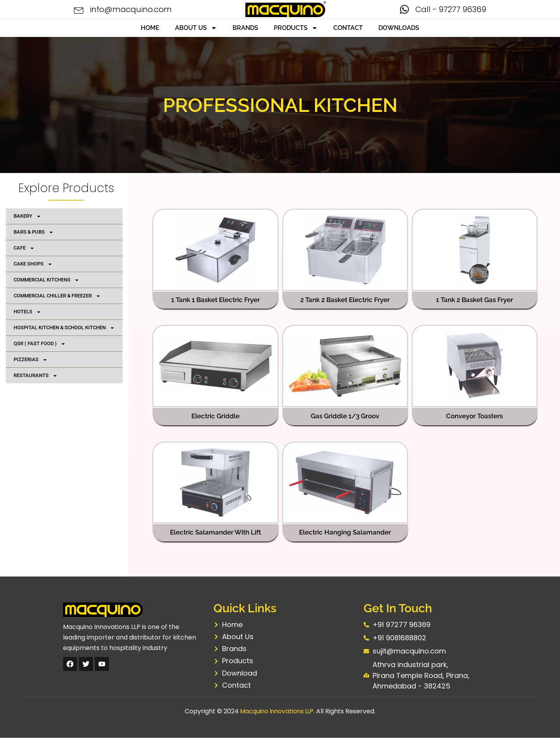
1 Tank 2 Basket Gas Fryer (475, 300)
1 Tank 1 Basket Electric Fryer (216, 300)
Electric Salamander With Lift (215, 532)
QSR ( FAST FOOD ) (40, 344)
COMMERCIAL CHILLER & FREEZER (57, 296)
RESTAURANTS (36, 376)
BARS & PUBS (34, 232)
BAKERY (27, 216)
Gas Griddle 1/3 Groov (345, 416)
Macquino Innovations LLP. (278, 712)
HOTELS (27, 312)
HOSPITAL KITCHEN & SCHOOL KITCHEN (64, 328)
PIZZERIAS (31, 360)
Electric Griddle (215, 416)
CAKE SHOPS (33, 264)
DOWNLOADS (399, 28)
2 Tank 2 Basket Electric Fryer (345, 300)
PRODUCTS (296, 28)
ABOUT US (196, 28)
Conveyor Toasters (475, 416)
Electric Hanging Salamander (345, 532)
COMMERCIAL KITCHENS (46, 280)
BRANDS (245, 28)
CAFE (24, 248)
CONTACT (348, 28)
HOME (150, 28)
